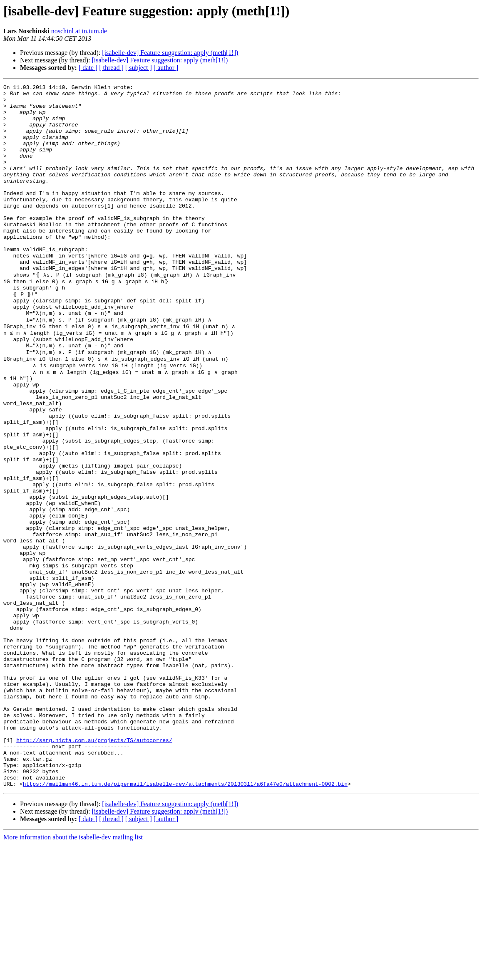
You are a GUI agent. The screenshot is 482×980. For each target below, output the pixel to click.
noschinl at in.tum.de (79, 31)
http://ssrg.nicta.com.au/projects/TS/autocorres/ (94, 867)
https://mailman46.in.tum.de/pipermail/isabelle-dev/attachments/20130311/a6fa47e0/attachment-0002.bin (185, 919)
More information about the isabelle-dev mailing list (73, 973)
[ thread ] (111, 68)
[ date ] (88, 68)
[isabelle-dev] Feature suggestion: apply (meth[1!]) (170, 53)
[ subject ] (139, 68)
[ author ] (166, 68)
